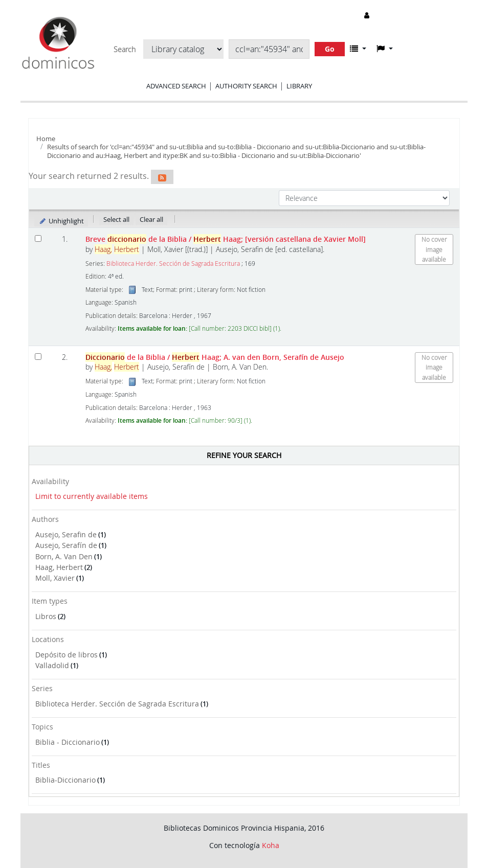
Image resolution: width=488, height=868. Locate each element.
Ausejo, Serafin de (66, 534)
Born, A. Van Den (64, 556)
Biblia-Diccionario (65, 780)
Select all (116, 219)
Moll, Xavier (55, 578)
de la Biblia (215, 357)
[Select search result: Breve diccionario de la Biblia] (38, 238)
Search (125, 50)
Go (330, 49)
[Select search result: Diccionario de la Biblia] (38, 357)
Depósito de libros (66, 655)
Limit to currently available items (92, 496)
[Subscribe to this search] (162, 177)
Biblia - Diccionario (68, 742)
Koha (271, 845)
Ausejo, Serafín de (66, 545)
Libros (46, 616)
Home (46, 139)
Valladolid (52, 665)
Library (299, 86)
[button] (358, 49)
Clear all (151, 219)
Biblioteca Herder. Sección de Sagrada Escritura (117, 704)
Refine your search (244, 455)
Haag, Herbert (59, 567)
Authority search (246, 86)
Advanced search (176, 86)
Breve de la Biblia (226, 239)
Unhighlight (61, 221)
